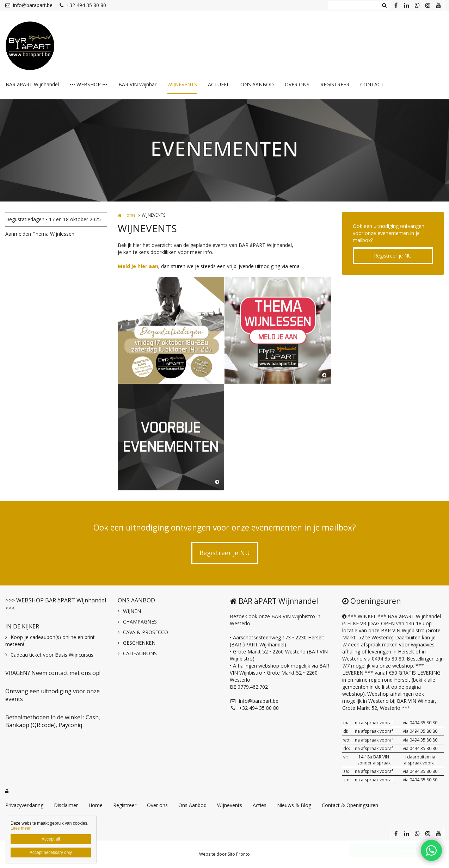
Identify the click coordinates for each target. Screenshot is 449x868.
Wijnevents (230, 805)
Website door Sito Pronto (224, 854)
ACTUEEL (219, 84)
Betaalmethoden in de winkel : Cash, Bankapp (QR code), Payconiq (53, 721)
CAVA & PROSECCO (146, 632)
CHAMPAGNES (140, 622)
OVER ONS (297, 84)
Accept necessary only (51, 852)
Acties (260, 805)
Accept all (51, 839)
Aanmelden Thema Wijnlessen (40, 234)
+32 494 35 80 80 (83, 5)
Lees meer (21, 828)
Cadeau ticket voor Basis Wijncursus (52, 655)
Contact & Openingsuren (350, 805)
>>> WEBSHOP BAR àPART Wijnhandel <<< (56, 604)
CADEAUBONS (140, 653)
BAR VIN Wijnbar (137, 84)
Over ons (157, 805)
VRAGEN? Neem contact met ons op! (53, 673)
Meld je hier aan (138, 266)
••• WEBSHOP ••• (89, 84)
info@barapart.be (29, 5)
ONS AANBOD (257, 84)
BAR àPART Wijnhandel (32, 84)
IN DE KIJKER (22, 626)
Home (130, 215)
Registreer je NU (393, 256)
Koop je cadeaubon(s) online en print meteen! (50, 641)
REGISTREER (335, 84)
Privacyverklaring (24, 805)
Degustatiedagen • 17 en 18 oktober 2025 (53, 219)
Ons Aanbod (192, 805)
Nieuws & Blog (294, 805)
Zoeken (384, 5)
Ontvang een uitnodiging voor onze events (53, 695)
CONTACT (372, 84)
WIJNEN (132, 611)
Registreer (125, 805)
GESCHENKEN (139, 643)
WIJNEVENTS (182, 84)
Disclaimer (66, 805)
